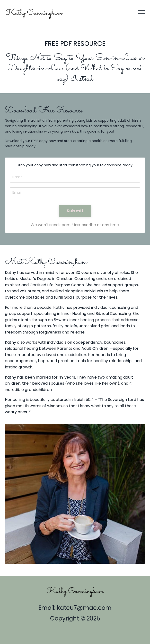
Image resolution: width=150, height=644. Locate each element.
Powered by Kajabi (75, 631)
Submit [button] (75, 211)
